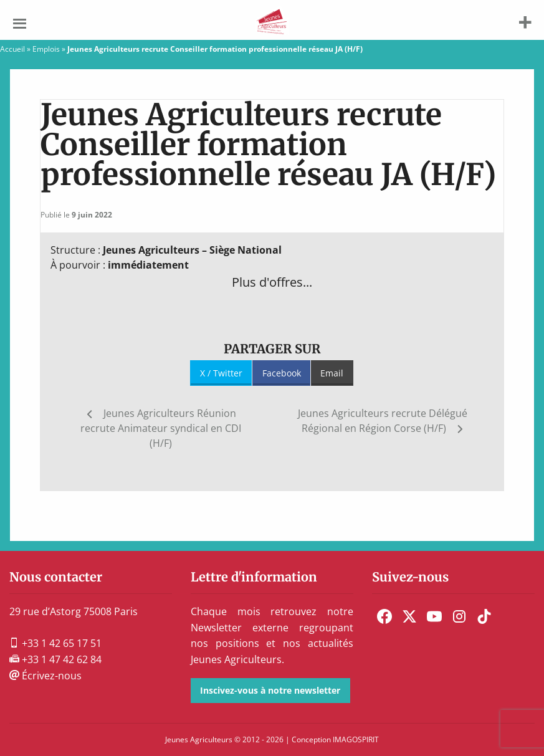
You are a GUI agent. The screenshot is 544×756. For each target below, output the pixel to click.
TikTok (484, 616)
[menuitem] (384, 616)
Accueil (12, 49)
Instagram (459, 616)
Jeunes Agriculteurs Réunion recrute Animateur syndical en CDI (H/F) (161, 428)
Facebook (282, 373)
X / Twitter (221, 373)
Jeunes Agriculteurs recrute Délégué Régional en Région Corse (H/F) (383, 421)
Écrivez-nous (45, 676)
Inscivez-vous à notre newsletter (270, 690)
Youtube (434, 616)
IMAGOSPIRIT (356, 739)
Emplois (46, 49)
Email (332, 373)
